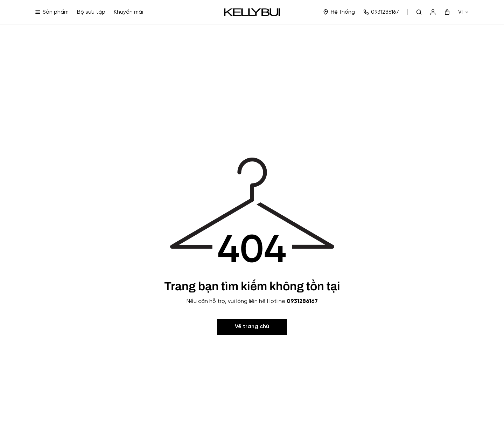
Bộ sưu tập (91, 12)
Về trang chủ (252, 327)
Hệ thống (339, 12)
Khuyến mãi (128, 12)
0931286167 (381, 12)
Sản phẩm (52, 12)
